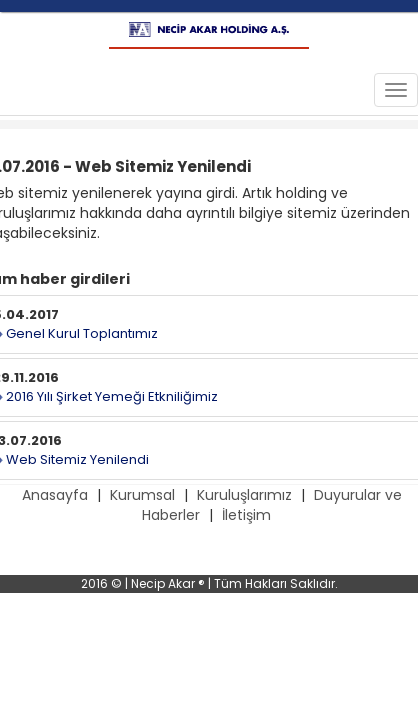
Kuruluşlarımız (244, 495)
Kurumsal (142, 495)
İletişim (246, 515)
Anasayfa (55, 495)
